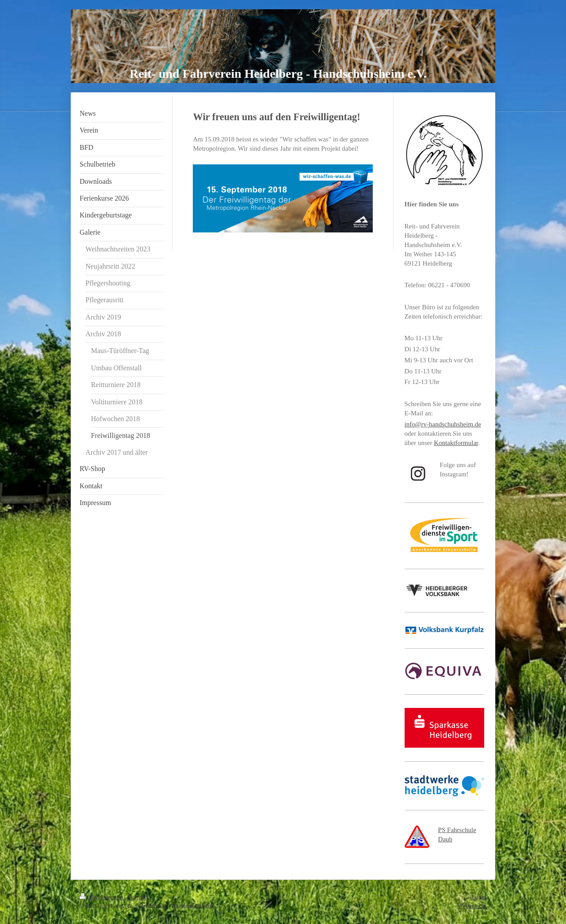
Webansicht (472, 906)
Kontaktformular (456, 443)
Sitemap (138, 897)
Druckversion (102, 897)
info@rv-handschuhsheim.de (443, 424)
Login (479, 897)
